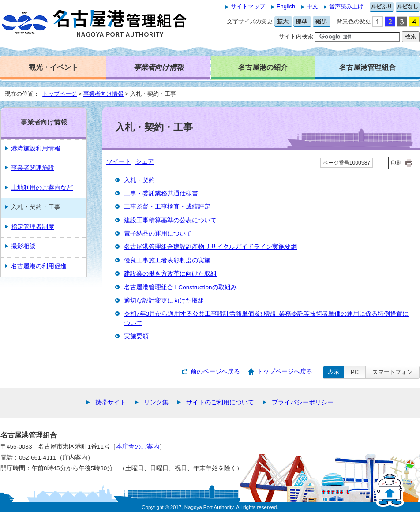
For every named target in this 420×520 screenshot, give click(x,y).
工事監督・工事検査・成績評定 (167, 207)
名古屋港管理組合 (367, 67)
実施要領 (136, 336)
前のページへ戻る (215, 372)
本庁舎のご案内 (138, 447)
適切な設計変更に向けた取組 (164, 301)
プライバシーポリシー (303, 402)
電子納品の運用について (158, 234)
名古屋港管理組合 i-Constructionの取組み (180, 287)
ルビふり (382, 7)
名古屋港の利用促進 (39, 266)
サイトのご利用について (220, 402)
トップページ (60, 94)
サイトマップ (248, 6)
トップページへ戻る (285, 372)
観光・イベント (53, 67)
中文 (312, 6)
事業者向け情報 (103, 94)
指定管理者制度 (33, 227)
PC (355, 372)
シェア (145, 162)
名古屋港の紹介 (263, 67)
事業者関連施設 (33, 168)
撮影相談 (23, 246)
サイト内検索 (296, 36)
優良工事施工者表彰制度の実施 (167, 260)
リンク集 (156, 402)
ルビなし (408, 7)
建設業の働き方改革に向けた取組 (170, 274)
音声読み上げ (346, 6)
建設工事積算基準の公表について (170, 220)
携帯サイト (111, 402)
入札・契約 (139, 180)
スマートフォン (392, 372)
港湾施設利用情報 (36, 148)
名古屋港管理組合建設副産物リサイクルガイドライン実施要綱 (210, 247)
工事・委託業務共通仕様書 (161, 193)
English (286, 6)
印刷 (396, 163)
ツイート (119, 162)
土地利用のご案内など (42, 188)
